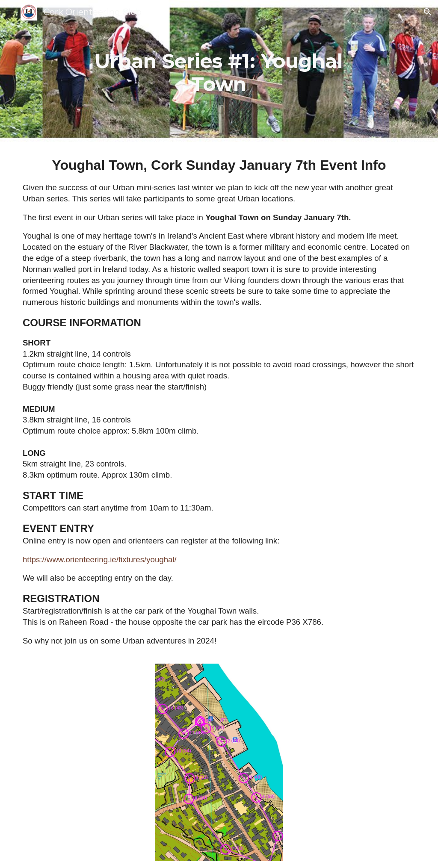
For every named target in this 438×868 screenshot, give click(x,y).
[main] (219, 73)
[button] (10, 12)
